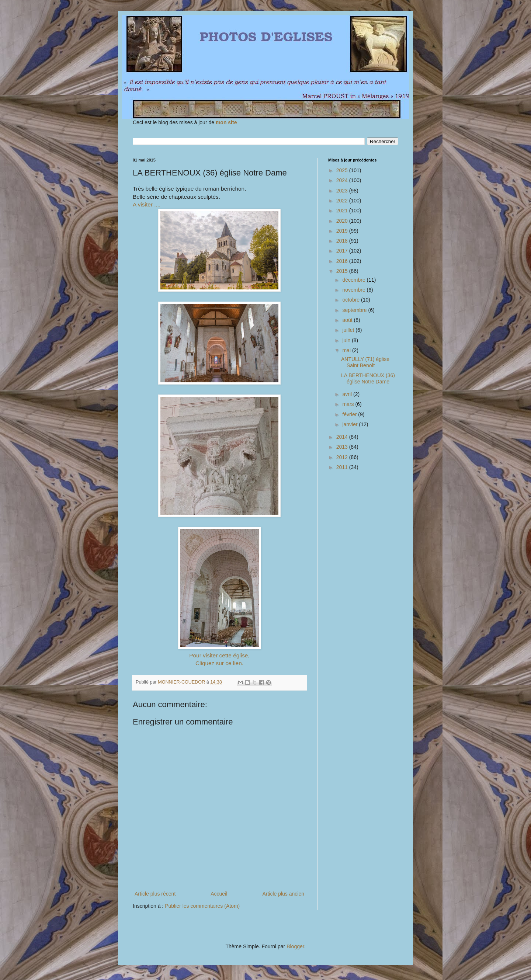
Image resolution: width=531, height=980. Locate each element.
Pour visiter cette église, (219, 655)
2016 (343, 261)
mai (347, 350)
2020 (343, 221)
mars (349, 404)
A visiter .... (147, 204)
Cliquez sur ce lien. (219, 663)
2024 (343, 180)
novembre (354, 290)
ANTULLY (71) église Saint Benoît (365, 362)
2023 (343, 191)
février (350, 414)
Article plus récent (155, 894)
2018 (343, 241)
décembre (354, 280)
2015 (343, 271)
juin (347, 340)
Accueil (219, 894)
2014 (343, 437)
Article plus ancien (283, 894)
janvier (350, 424)
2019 (343, 231)
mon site (226, 122)
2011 (343, 467)
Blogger (295, 946)
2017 (343, 251)
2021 (343, 211)
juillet (349, 330)
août (348, 320)
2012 (343, 457)
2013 (343, 447)
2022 (343, 201)
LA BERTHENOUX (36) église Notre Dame (368, 378)
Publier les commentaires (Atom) (202, 906)
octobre (352, 300)
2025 (343, 170)
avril (348, 394)
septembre (355, 310)
